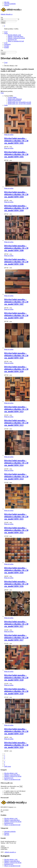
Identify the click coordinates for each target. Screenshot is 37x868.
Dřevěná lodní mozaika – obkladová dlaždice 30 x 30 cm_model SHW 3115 (16, 517)
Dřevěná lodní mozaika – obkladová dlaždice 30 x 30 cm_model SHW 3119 (16, 731)
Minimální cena (5, 786)
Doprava (7, 5)
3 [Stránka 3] (5, 757)
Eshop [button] (6, 33)
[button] (9, 135)
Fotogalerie (7, 44)
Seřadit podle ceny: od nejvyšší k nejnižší (19, 104)
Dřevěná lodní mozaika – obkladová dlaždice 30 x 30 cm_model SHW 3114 (16, 463)
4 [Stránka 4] (5, 759)
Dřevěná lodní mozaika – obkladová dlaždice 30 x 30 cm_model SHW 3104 (16, 194)
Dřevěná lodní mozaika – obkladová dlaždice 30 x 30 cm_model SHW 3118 (16, 678)
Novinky (7, 46)
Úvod (6, 32)
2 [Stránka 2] (5, 755)
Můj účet (7, 2)
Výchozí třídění (12, 97)
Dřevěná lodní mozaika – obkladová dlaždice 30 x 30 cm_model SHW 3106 (16, 248)
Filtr (21, 787)
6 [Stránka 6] (5, 762)
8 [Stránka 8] (5, 765)
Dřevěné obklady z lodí (14, 35)
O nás (6, 43)
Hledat (3, 23)
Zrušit (6, 105)
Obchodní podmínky (10, 4)
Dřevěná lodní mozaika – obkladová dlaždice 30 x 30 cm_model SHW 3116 (16, 570)
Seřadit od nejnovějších (14, 101)
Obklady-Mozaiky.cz (7, 14)
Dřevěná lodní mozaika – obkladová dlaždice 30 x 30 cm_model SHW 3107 (16, 302)
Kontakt (6, 47)
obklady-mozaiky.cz (10, 852)
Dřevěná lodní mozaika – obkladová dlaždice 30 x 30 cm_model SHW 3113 (16, 409)
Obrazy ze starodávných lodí (16, 41)
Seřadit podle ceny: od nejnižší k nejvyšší (19, 102)
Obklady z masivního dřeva (15, 36)
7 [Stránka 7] (5, 763)
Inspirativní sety (12, 40)
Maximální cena (14, 786)
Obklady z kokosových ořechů (16, 38)
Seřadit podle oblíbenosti (15, 99)
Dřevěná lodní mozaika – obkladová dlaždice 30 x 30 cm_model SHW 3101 (16, 141)
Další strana (8, 766)
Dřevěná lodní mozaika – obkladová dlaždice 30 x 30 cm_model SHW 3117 (16, 624)
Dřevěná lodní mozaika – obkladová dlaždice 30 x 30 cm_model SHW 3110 (16, 355)
